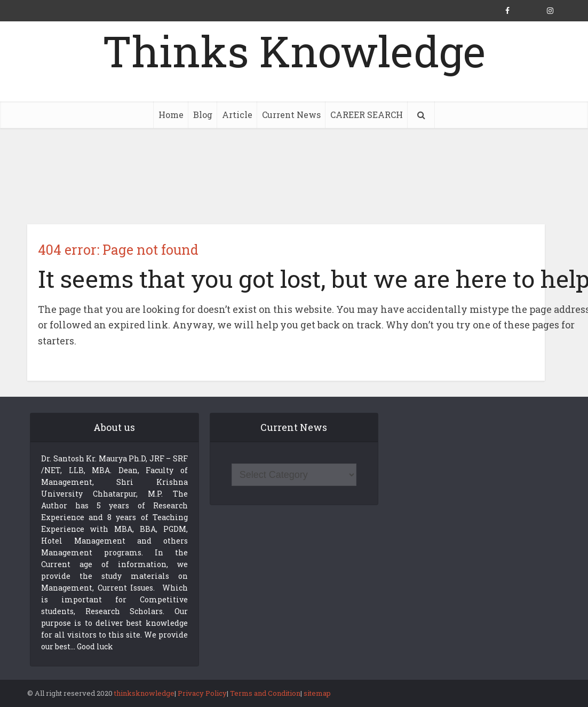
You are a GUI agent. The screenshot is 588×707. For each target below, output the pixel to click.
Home (171, 115)
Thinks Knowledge (294, 51)
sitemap (317, 693)
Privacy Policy (202, 693)
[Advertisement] (294, 176)
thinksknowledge (144, 693)
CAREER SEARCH (367, 115)
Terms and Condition (265, 693)
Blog (203, 115)
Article (237, 115)
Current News (291, 115)
